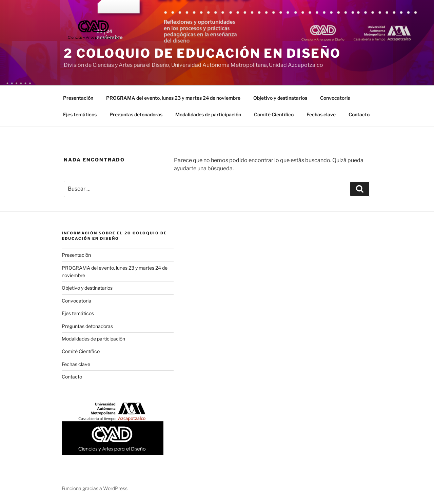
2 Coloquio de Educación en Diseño (202, 53)
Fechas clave (321, 114)
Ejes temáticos (80, 114)
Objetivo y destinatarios (280, 98)
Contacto (359, 114)
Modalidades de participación (208, 114)
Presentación (78, 98)
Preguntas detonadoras (136, 114)
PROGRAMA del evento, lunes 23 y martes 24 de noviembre (173, 98)
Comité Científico (274, 114)
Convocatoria (335, 98)
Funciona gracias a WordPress (95, 488)
